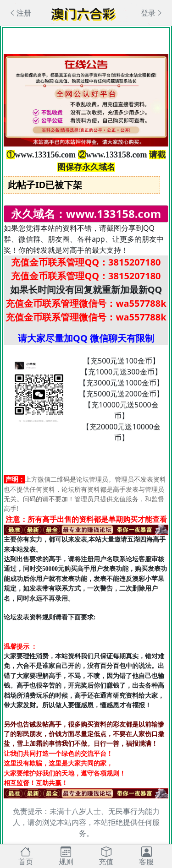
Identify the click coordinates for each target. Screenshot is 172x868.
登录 (152, 13)
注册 (20, 13)
